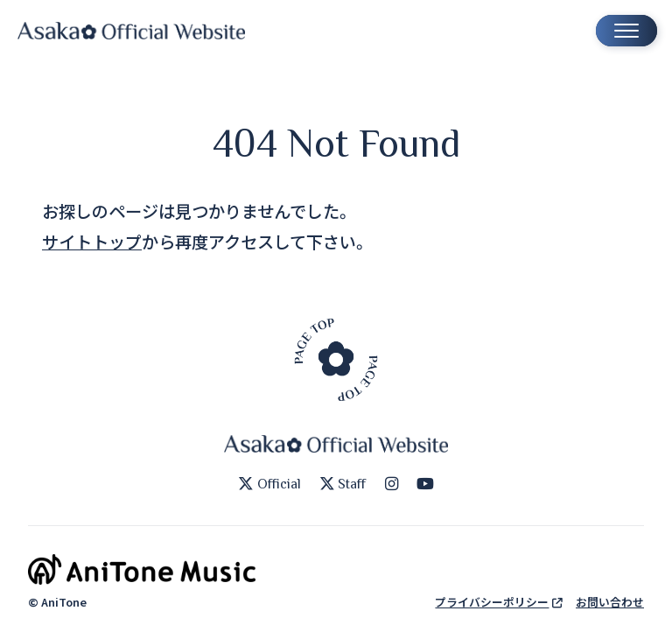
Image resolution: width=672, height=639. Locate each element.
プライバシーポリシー (498, 602)
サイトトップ (92, 242)
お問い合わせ (610, 602)
